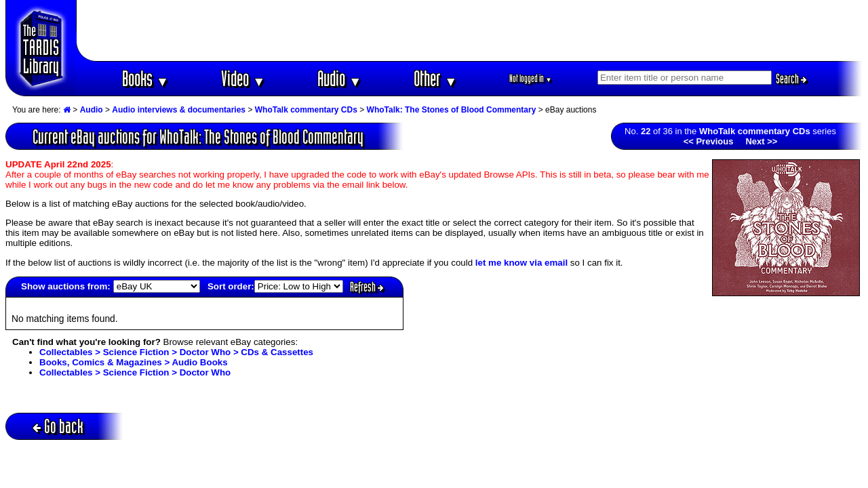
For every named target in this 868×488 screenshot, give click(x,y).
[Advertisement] (470, 30)
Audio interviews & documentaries (179, 110)
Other (435, 78)
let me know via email (521, 263)
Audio (339, 78)
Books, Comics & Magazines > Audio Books (134, 362)
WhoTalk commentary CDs (306, 110)
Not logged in (531, 78)
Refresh (367, 287)
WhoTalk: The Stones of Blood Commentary (452, 110)
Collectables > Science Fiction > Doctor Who (135, 372)
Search (791, 79)
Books (145, 78)
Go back (58, 426)
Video (243, 78)
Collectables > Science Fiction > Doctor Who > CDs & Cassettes (176, 352)
